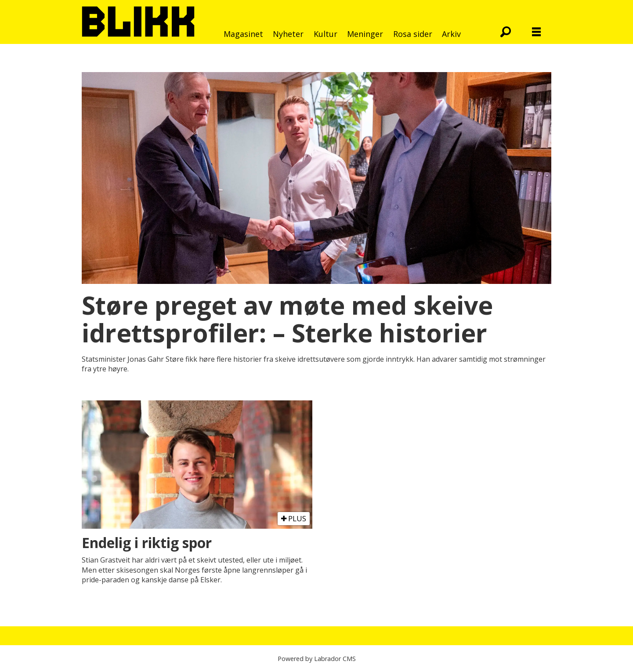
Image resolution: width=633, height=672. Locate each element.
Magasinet (243, 34)
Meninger (365, 34)
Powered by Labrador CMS (317, 659)
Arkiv (451, 34)
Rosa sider (413, 34)
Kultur (326, 34)
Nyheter (288, 34)
